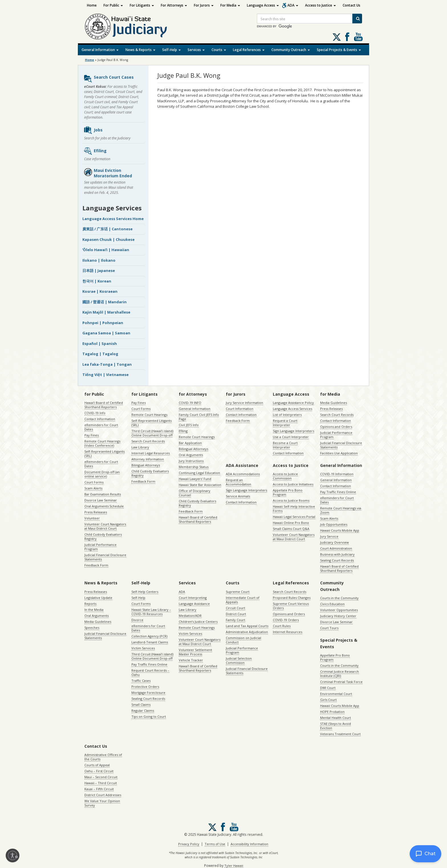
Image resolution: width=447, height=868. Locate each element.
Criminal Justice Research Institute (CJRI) (340, 674)
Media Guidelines (334, 403)
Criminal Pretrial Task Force (341, 682)
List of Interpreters (287, 415)
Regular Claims (143, 711)
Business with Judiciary (337, 554)
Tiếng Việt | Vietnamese (105, 375)
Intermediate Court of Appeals (243, 600)
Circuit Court (235, 608)
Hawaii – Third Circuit (101, 783)
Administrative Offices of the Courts (103, 757)
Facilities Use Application (339, 453)
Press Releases (96, 512)
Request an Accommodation (238, 482)
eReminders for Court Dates (101, 427)
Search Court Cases (109, 79)
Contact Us (351, 5)
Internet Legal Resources (151, 453)
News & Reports (140, 50)
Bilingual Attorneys (146, 465)
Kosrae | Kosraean (100, 291)
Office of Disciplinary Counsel (195, 493)
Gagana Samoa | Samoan (106, 333)
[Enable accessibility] (13, 855)
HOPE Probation (332, 712)
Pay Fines (92, 435)
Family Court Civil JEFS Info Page (199, 417)
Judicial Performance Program (100, 547)
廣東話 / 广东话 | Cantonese (107, 229)
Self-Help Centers (145, 592)
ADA (293, 5)
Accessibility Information (249, 844)
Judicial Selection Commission (239, 660)
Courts (219, 50)
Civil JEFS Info (189, 425)
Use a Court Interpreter (291, 437)
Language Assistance (194, 604)
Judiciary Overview (335, 542)
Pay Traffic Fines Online (338, 492)
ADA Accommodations (243, 474)
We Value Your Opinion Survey (102, 803)
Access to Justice (320, 5)
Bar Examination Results (103, 494)
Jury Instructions (191, 461)
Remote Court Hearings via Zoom (341, 510)
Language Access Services (292, 409)
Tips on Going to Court (149, 716)
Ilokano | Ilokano (99, 260)
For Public (113, 5)
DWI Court (328, 688)
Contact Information (100, 419)
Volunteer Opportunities (339, 610)
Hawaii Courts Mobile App (340, 530)
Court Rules (282, 626)
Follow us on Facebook (347, 37)
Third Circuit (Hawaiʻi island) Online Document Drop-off (152, 433)
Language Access (263, 5)
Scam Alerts (93, 488)
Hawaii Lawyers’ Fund (195, 479)
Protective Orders (145, 687)
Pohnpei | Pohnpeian (103, 323)
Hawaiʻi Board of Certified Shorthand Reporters (104, 405)
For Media (230, 5)
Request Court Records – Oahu (150, 672)
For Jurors (204, 5)
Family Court (235, 620)
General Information (100, 50)
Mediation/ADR (190, 616)
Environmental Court (336, 694)
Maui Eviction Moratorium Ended (108, 173)
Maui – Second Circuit (101, 777)
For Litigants (142, 5)
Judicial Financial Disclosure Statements (105, 557)
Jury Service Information (244, 403)
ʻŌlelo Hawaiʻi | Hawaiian (106, 250)
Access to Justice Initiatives (293, 484)
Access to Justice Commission (285, 476)
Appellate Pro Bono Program (288, 492)
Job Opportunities (334, 524)
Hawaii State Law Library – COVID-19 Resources (151, 612)
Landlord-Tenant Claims (150, 642)
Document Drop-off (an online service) (102, 474)
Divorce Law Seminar (101, 500)
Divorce (137, 620)
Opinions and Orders (336, 427)
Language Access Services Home (113, 219)
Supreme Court (238, 592)
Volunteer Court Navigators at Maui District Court (105, 526)
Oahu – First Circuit (99, 771)
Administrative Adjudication (247, 632)
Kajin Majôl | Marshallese (106, 312)
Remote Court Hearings (149, 415)
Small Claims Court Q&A (291, 529)
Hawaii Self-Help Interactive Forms (294, 509)
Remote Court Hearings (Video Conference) (102, 443)
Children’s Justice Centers (198, 622)
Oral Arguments (191, 455)
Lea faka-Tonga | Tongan (107, 364)
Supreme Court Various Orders (291, 606)
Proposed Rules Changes (292, 598)
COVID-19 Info (95, 413)
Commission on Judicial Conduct (243, 640)
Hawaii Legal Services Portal (294, 517)
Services (196, 50)
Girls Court (328, 700)
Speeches (92, 628)
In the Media (94, 610)
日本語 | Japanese (99, 271)
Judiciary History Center (338, 616)
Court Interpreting (193, 598)
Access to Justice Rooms (291, 500)
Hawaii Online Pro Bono (291, 523)
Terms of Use (215, 844)
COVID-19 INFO (190, 403)
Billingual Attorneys (193, 449)
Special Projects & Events (339, 50)
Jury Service (329, 536)
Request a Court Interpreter (285, 423)
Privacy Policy (189, 844)
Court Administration (336, 548)
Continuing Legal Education (199, 473)
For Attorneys (174, 5)
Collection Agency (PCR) (149, 636)
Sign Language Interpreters (293, 431)
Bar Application (190, 443)
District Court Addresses (103, 795)
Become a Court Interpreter (285, 445)
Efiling (95, 151)
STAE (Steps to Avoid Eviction (336, 726)
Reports (90, 604)
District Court (236, 614)
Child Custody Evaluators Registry (103, 536)
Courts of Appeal (97, 765)
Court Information (240, 409)
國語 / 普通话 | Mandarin (104, 302)
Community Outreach (291, 50)
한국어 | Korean (97, 281)
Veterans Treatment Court (340, 734)
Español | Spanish (100, 343)
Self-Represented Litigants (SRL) (104, 454)
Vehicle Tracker (191, 660)
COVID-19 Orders (286, 620)
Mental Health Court (336, 718)
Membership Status (194, 467)
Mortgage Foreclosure (148, 693)
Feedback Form (96, 565)
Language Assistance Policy (293, 403)
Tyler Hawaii (234, 866)
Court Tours (329, 628)
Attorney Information (148, 459)
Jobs (93, 130)
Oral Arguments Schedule (104, 506)
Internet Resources (287, 632)
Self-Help (171, 50)
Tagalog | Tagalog (100, 354)
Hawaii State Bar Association (200, 485)
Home (92, 5)
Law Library (140, 447)
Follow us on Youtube (358, 37)
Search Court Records (148, 441)
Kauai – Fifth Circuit (99, 789)
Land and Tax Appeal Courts (247, 626)
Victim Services (143, 648)
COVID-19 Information (337, 474)
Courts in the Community (339, 598)
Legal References (249, 50)
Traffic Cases (141, 681)
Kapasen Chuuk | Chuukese (108, 239)
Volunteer (92, 518)
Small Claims (141, 705)
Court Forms (94, 482)
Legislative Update (98, 598)
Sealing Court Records (337, 560)
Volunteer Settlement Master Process (195, 652)
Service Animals (238, 496)
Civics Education (332, 604)
